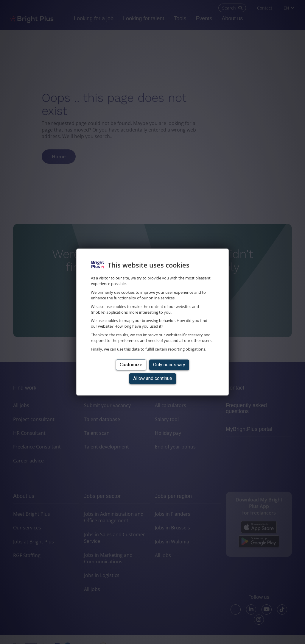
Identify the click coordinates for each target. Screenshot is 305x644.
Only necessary (169, 365)
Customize (131, 365)
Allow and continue (153, 378)
